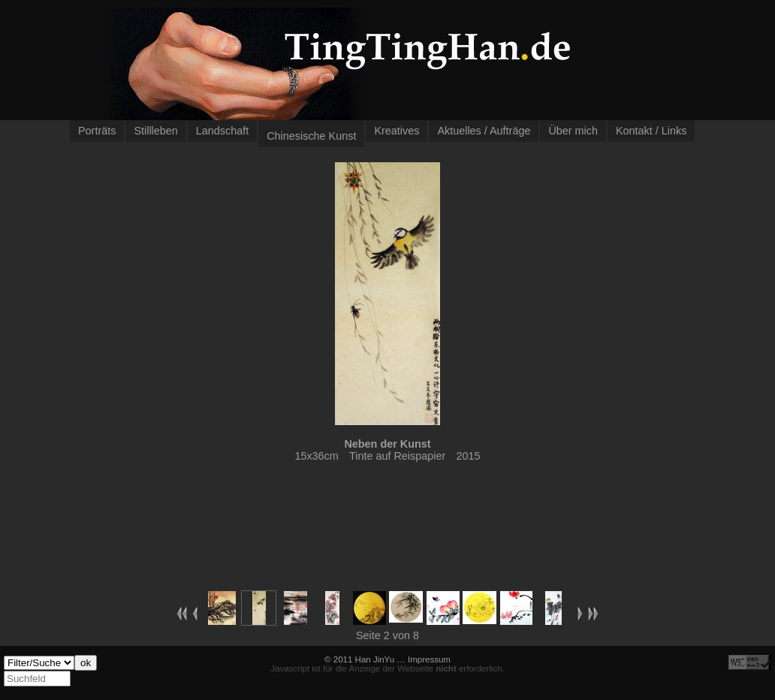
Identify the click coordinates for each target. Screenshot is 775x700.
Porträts (97, 131)
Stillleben (155, 131)
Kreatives (397, 131)
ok (86, 663)
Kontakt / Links (651, 131)
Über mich (573, 131)
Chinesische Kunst (311, 136)
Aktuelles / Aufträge (484, 131)
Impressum (429, 659)
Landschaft (222, 131)
